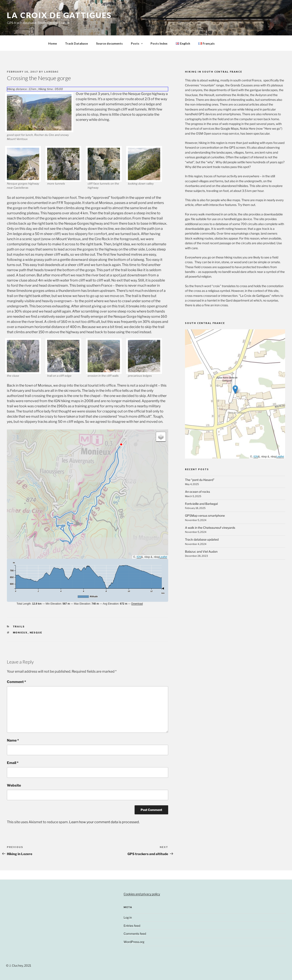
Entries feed (132, 926)
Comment (16, 682)
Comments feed (135, 934)
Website (14, 785)
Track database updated (202, 539)
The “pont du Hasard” (200, 480)
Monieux (20, 633)
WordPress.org (134, 942)
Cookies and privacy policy (142, 894)
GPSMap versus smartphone (205, 516)
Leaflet (163, 557)
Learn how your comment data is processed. (104, 822)
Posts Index (159, 43)
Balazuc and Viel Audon (201, 551)
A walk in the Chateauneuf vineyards (210, 528)
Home (53, 43)
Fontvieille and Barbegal (201, 504)
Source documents (109, 43)
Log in (128, 917)
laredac (51, 72)
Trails (19, 627)
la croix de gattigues (59, 15)
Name (13, 740)
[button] (161, 437)
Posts (137, 43)
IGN (139, 557)
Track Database (76, 43)
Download (137, 604)
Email (13, 763)
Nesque (36, 633)
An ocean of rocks (197, 492)
